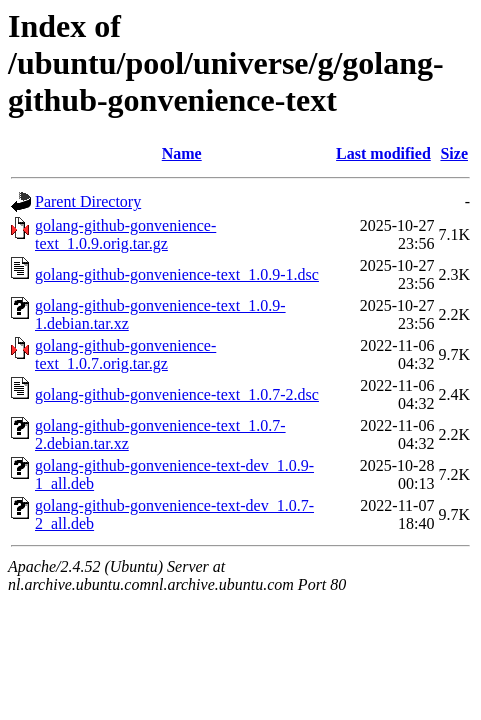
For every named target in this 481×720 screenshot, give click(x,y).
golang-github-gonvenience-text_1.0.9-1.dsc (177, 274)
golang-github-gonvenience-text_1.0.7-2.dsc (177, 394)
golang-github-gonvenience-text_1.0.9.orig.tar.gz (125, 234)
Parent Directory (88, 201)
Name (182, 153)
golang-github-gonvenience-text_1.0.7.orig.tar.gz (125, 354)
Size (454, 153)
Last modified (383, 153)
